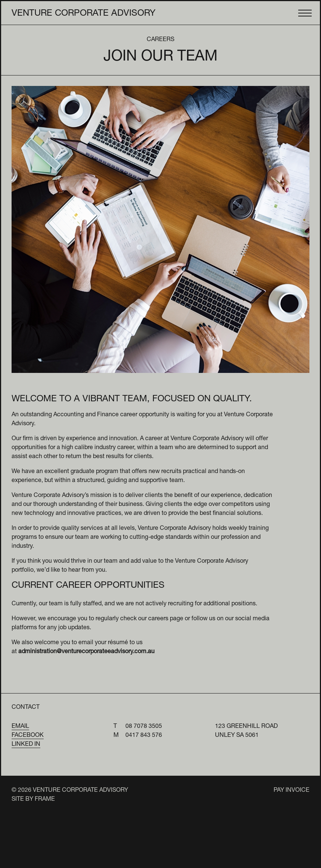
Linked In (26, 745)
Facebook (28, 736)
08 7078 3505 (144, 727)
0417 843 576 (144, 736)
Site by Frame (33, 800)
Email (20, 727)
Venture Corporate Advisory (84, 14)
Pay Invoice (292, 791)
